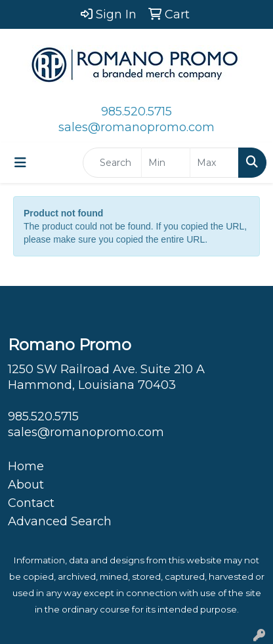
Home (26, 466)
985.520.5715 (136, 111)
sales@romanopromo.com (136, 127)
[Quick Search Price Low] (166, 163)
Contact (31, 503)
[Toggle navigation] (20, 163)
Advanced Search (60, 521)
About (26, 485)
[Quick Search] (112, 163)
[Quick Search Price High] (214, 163)
